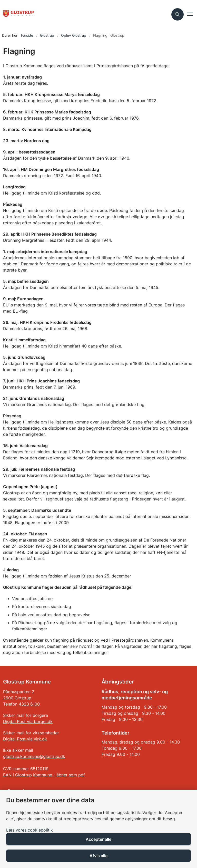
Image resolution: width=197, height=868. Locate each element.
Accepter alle (98, 839)
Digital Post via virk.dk (25, 739)
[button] (192, 14)
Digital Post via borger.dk (28, 721)
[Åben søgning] (178, 14)
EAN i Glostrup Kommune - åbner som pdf (44, 775)
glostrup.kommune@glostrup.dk (34, 756)
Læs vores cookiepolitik (29, 830)
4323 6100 (29, 704)
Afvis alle (98, 856)
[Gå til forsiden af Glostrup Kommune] (82, 14)
